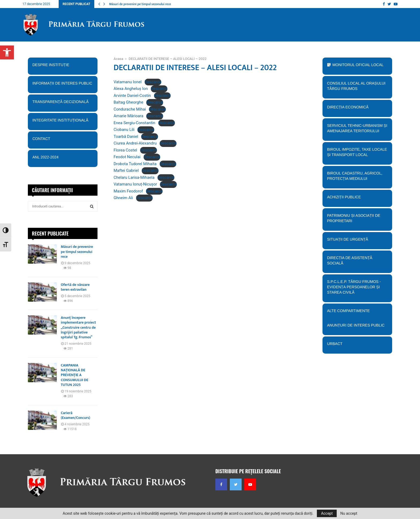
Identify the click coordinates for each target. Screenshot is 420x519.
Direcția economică (357, 109)
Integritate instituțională (63, 122)
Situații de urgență (357, 241)
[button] (7, 52)
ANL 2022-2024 (46, 157)
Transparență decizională (63, 104)
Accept (327, 513)
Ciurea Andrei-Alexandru (135, 143)
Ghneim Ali (123, 198)
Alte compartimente (357, 313)
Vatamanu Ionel (128, 82)
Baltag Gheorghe (128, 102)
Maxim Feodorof (128, 191)
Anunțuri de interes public (356, 325)
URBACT (335, 344)
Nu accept (349, 513)
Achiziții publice (357, 199)
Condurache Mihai (130, 109)
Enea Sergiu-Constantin (134, 123)
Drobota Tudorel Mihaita (135, 164)
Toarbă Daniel (126, 137)
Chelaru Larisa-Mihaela (134, 177)
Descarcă (153, 82)
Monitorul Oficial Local (358, 65)
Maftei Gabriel (126, 171)
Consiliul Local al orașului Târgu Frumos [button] (357, 88)
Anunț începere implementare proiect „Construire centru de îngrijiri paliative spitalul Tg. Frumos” (78, 327)
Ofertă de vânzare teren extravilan (75, 287)
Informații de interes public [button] (63, 85)
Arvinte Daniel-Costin (132, 96)
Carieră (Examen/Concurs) (76, 415)
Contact (63, 141)
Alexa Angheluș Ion (131, 89)
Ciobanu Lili (124, 130)
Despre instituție (63, 67)
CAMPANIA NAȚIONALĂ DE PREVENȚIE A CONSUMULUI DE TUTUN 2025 (75, 375)
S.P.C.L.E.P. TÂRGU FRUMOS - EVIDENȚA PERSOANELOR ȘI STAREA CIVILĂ (356, 289)
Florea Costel (125, 150)
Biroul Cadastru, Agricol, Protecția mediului (357, 178)
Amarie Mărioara (128, 116)
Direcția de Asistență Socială (357, 262)
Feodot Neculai (127, 157)
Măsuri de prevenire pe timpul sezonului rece (140, 4)
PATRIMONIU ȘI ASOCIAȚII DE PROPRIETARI (357, 220)
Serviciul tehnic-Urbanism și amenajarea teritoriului (357, 130)
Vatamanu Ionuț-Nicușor (135, 184)
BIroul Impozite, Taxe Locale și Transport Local (357, 154)
